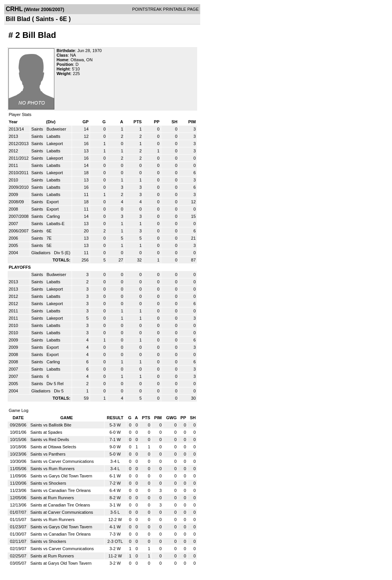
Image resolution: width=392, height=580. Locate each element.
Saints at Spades (46, 432)
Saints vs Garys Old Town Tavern (61, 476)
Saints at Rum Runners (52, 498)
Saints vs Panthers (48, 454)
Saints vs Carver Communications (62, 461)
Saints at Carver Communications (62, 512)
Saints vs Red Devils (50, 439)
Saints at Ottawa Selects (53, 447)
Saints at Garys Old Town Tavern (61, 563)
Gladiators (42, 253)
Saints (38, 129)
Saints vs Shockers (48, 483)
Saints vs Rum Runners (52, 469)
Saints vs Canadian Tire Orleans (60, 490)
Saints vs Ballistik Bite (51, 425)
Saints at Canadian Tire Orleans (60, 505)
